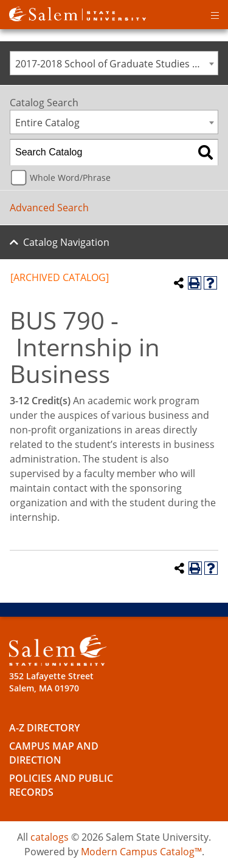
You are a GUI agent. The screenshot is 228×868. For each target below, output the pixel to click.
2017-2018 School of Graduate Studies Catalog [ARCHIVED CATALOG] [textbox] (116, 64)
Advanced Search (49, 208)
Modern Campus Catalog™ (141, 852)
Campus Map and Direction (54, 753)
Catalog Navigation (66, 242)
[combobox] (114, 63)
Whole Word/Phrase (70, 178)
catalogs (50, 837)
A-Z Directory (44, 728)
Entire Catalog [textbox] (47, 123)
